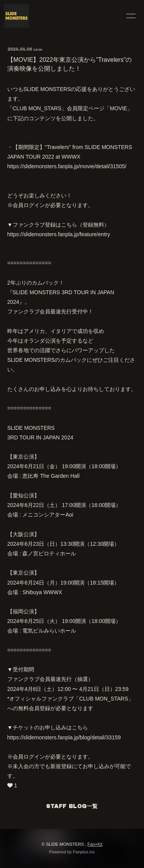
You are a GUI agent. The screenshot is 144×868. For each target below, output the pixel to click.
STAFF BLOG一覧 (72, 806)
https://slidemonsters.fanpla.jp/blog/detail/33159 (64, 737)
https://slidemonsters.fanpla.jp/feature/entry (59, 234)
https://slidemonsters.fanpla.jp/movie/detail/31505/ (67, 166)
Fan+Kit (95, 844)
